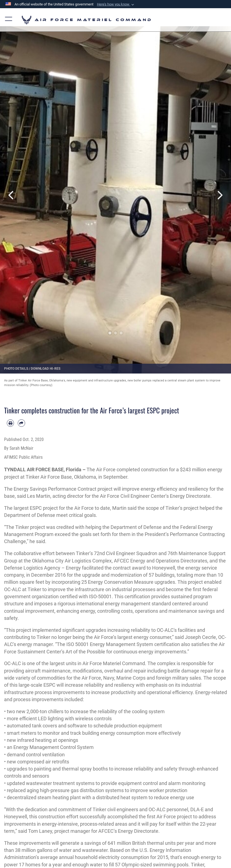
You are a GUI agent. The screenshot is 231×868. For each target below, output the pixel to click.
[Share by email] (21, 423)
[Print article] (10, 423)
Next (219, 195)
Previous (12, 195)
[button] (116, 4)
